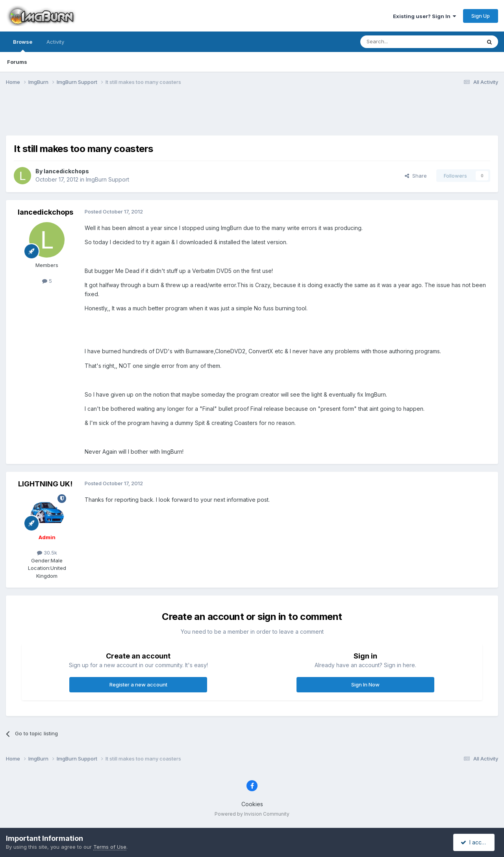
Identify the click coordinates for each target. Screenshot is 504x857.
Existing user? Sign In (424, 16)
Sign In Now (365, 684)
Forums (17, 62)
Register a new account (138, 684)
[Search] (400, 42)
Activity (55, 42)
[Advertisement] (252, 115)
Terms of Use (110, 847)
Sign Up (481, 16)
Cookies (252, 804)
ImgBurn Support (107, 179)
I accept (475, 842)
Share (416, 176)
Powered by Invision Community (252, 814)
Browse (23, 45)
